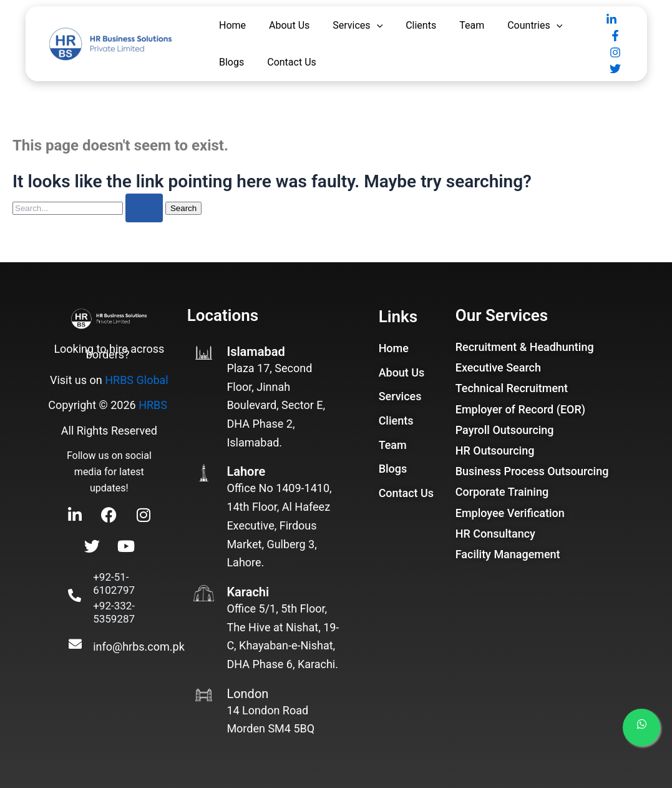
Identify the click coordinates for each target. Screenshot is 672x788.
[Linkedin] (611, 19)
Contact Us (292, 62)
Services (358, 25)
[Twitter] (615, 69)
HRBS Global (136, 380)
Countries (535, 25)
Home (232, 25)
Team (472, 25)
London (247, 694)
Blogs (231, 62)
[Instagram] (615, 52)
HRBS (153, 405)
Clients (421, 25)
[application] (377, 25)
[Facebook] (615, 36)
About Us (289, 25)
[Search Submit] (144, 208)
